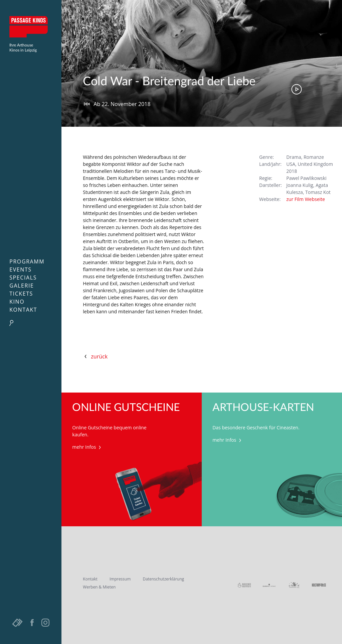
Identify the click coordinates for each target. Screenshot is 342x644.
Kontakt (23, 310)
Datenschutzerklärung (163, 579)
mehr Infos (87, 447)
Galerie (22, 286)
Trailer (297, 89)
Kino (17, 302)
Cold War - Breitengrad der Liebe (169, 82)
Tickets (21, 294)
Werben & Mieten (99, 587)
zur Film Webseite (306, 199)
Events (21, 270)
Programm (27, 261)
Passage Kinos (31, 27)
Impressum (120, 579)
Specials (23, 278)
